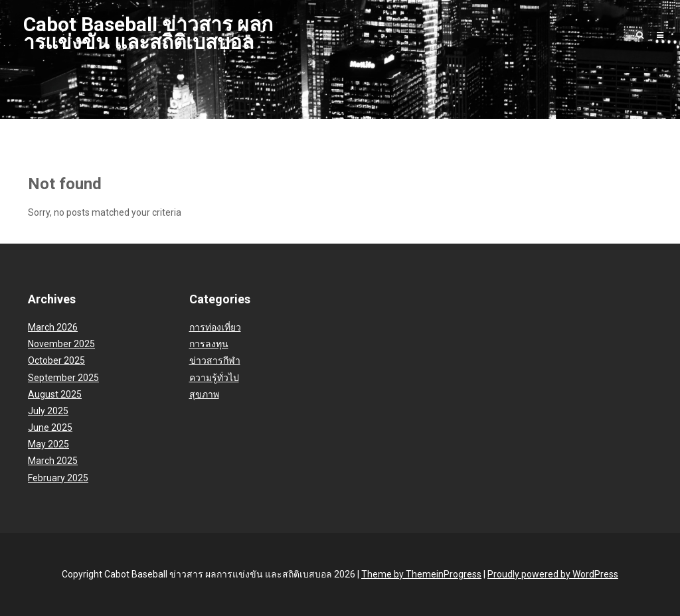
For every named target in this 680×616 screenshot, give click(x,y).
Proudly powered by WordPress (553, 574)
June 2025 (50, 427)
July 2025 (48, 411)
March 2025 (53, 461)
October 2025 (56, 360)
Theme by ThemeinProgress (421, 574)
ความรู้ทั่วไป (214, 378)
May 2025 (48, 444)
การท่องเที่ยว (215, 327)
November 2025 (61, 344)
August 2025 (55, 394)
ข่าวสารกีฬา (215, 360)
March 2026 (53, 327)
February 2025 (58, 478)
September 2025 (63, 378)
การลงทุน (209, 344)
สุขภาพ (204, 394)
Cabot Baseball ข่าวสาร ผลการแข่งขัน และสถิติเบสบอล (148, 33)
